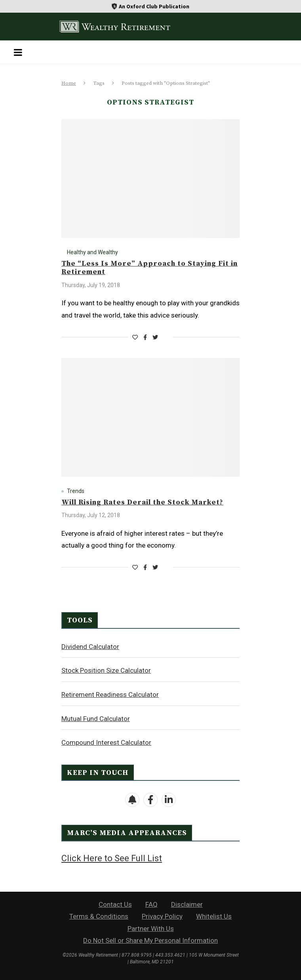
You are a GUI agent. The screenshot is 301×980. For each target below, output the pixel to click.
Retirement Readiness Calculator (110, 695)
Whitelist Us (214, 916)
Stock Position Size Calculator (106, 670)
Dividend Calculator (90, 647)
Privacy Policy (162, 916)
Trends (76, 491)
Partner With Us (151, 929)
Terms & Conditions (99, 916)
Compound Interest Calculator (106, 742)
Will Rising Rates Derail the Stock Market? (142, 502)
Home (69, 83)
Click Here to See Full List (112, 858)
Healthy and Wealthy (92, 252)
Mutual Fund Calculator (96, 719)
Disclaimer (187, 904)
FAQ (151, 904)
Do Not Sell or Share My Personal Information (150, 940)
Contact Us (115, 904)
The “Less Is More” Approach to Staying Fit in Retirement (150, 268)
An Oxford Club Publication (154, 6)
